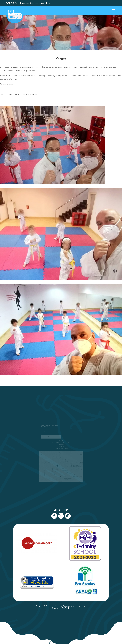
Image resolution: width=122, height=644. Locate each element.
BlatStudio (66, 608)
